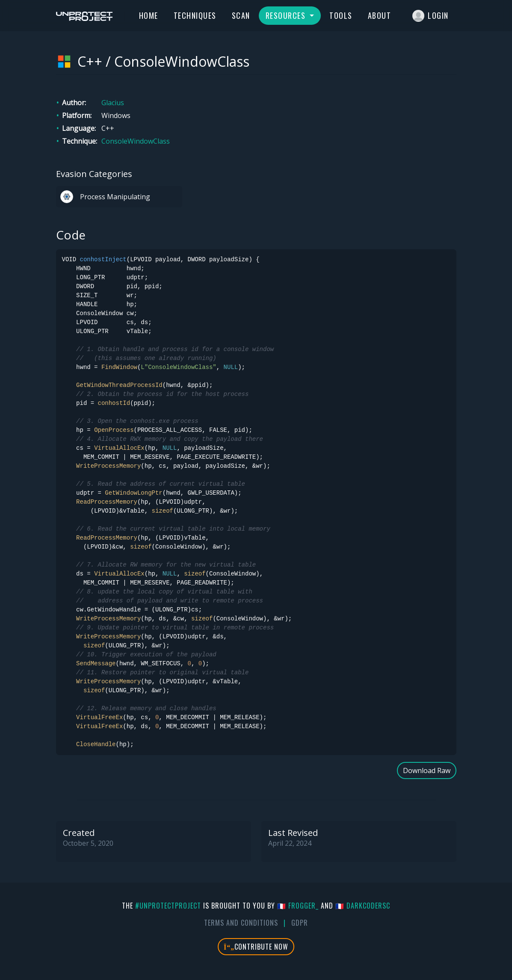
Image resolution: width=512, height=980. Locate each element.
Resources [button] (287, 15)
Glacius (113, 103)
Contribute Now (256, 947)
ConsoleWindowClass (136, 141)
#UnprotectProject (168, 906)
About (380, 15)
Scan (241, 15)
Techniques (195, 15)
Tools (341, 15)
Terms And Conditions (241, 923)
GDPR (300, 923)
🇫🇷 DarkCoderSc (363, 906)
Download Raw (427, 770)
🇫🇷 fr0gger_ (298, 906)
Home (149, 15)
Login (431, 16)
